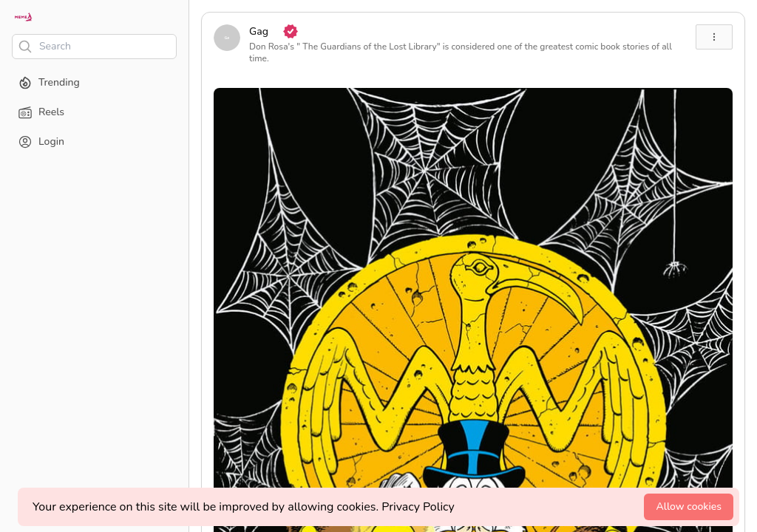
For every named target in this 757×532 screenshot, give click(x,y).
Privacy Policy (418, 507)
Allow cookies (689, 507)
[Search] (94, 47)
